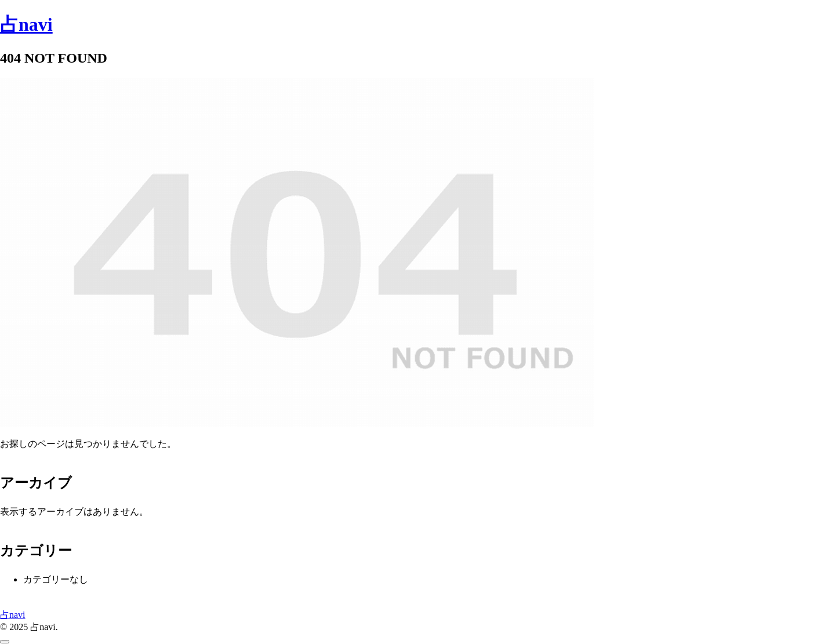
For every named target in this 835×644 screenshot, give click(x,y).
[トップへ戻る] (5, 642)
